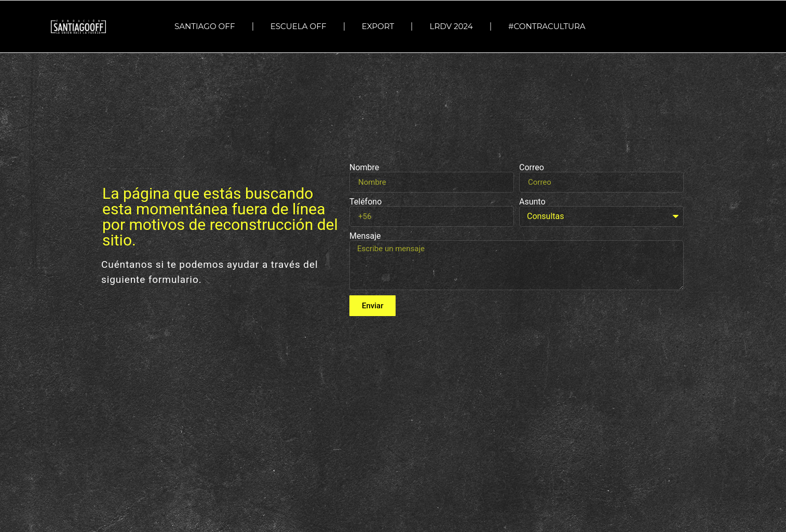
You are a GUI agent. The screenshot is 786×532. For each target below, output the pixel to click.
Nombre (364, 168)
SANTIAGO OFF (205, 26)
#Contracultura (550, 26)
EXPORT (378, 26)
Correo (532, 168)
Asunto (532, 202)
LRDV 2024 (451, 26)
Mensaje (365, 236)
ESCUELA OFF (299, 26)
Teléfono (365, 202)
